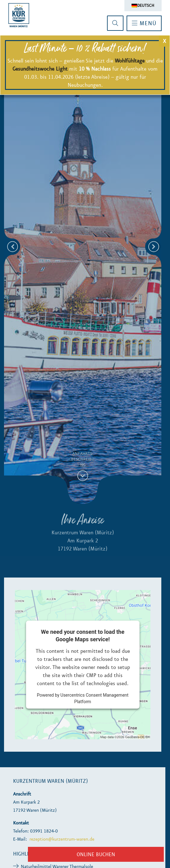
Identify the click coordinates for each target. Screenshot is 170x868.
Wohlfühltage (130, 61)
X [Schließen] (164, 41)
